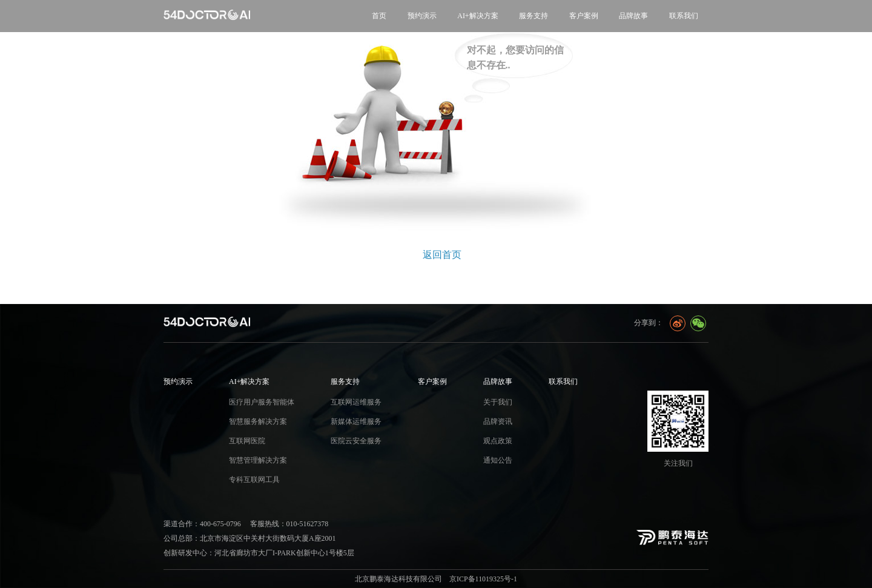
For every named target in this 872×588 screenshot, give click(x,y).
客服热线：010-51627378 (289, 524)
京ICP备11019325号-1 (483, 579)
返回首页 (442, 255)
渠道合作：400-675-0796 (202, 524)
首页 (379, 16)
